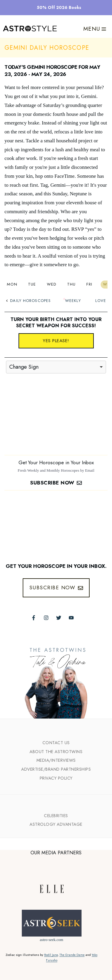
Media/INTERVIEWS (56, 760)
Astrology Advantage (56, 824)
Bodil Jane (51, 955)
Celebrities (56, 816)
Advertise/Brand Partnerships (56, 769)
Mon (12, 284)
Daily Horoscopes (28, 301)
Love (101, 301)
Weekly (73, 301)
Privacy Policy (56, 778)
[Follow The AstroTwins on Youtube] (71, 618)
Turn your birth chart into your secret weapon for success (56, 322)
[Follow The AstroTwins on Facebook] (34, 618)
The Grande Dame (72, 955)
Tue (32, 284)
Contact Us (56, 743)
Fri (89, 284)
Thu (72, 284)
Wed (52, 284)
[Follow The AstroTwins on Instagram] (46, 618)
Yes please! (56, 341)
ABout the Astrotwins (56, 752)
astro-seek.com (51, 940)
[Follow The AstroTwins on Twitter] (59, 618)
